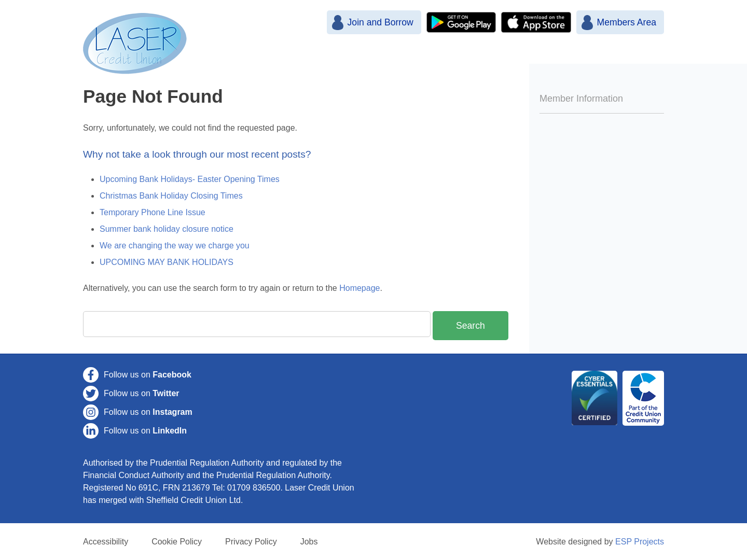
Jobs (309, 542)
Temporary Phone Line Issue (153, 212)
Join (431, 56)
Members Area (627, 22)
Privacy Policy (251, 542)
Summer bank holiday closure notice (167, 229)
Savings (481, 56)
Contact (635, 56)
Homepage (359, 288)
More (583, 56)
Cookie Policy (177, 542)
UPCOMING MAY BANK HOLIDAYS (167, 262)
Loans (536, 56)
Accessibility (106, 542)
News (387, 56)
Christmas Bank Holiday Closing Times (171, 196)
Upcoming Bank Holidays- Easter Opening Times (190, 179)
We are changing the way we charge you (175, 246)
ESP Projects (640, 542)
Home (338, 56)
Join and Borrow (380, 22)
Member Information (581, 99)
